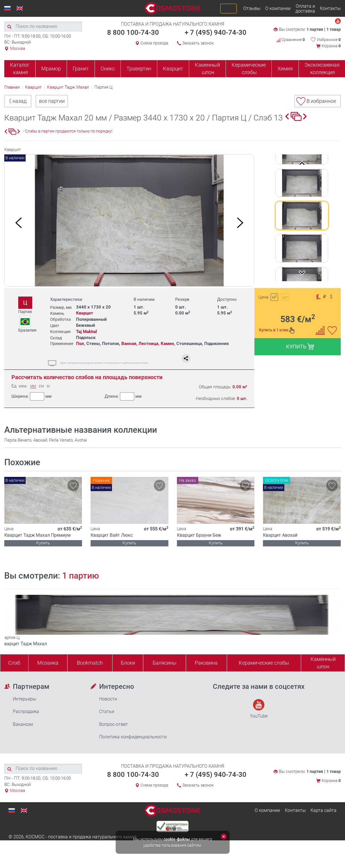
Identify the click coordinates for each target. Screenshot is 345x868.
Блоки (128, 663)
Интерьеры (25, 699)
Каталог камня (20, 69)
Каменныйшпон (323, 663)
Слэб (14, 663)
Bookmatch (90, 663)
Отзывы (252, 8)
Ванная (129, 344)
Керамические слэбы (249, 69)
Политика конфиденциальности (133, 737)
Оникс (108, 69)
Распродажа (26, 711)
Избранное (329, 40)
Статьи (107, 711)
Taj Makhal (86, 332)
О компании (278, 8)
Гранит (81, 69)
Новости (108, 699)
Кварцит (173, 69)
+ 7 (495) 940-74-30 (216, 32)
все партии (52, 101)
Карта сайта (323, 810)
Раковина (206, 663)
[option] (129, 221)
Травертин (139, 69)
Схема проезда (154, 43)
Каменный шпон (207, 69)
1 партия (315, 29)
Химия (285, 69)
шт (285, 297)
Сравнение (291, 40)
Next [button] (240, 223)
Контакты (330, 8)
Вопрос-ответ (114, 724)
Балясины (165, 663)
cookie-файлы (177, 839)
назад (16, 101)
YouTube (259, 709)
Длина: (123, 396)
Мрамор (51, 69)
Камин (167, 344)
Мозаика (48, 663)
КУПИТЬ (300, 346)
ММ (33, 386)
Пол (80, 344)
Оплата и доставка (305, 9)
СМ (41, 386)
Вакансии (23, 724)
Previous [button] (19, 223)
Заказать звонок (198, 43)
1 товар (334, 29)
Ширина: (31, 396)
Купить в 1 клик (277, 330)
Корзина (331, 46)
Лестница (148, 344)
